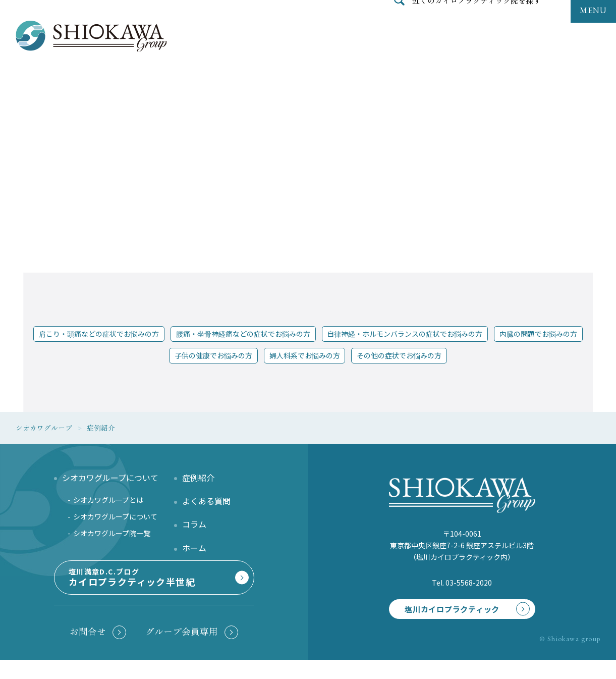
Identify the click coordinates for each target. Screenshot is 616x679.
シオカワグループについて (115, 516)
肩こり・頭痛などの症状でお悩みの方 (99, 334)
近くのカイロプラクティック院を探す (477, 22)
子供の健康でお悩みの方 (213, 355)
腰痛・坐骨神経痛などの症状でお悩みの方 (243, 334)
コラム (194, 524)
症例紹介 (198, 478)
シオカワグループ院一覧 (112, 533)
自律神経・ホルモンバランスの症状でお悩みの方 (405, 334)
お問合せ (88, 650)
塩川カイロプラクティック (445, 610)
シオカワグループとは (108, 500)
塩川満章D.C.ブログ (152, 591)
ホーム (194, 548)
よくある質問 (206, 501)
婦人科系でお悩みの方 (305, 355)
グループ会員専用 (182, 650)
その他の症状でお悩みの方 (399, 355)
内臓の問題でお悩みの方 (538, 334)
